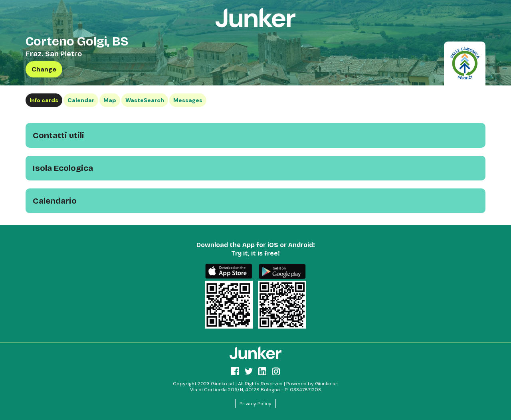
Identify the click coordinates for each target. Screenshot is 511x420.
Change (44, 69)
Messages (188, 100)
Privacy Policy (255, 404)
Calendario (55, 201)
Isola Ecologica (63, 168)
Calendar (81, 100)
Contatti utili (58, 135)
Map (110, 100)
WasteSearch (145, 100)
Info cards (44, 100)
